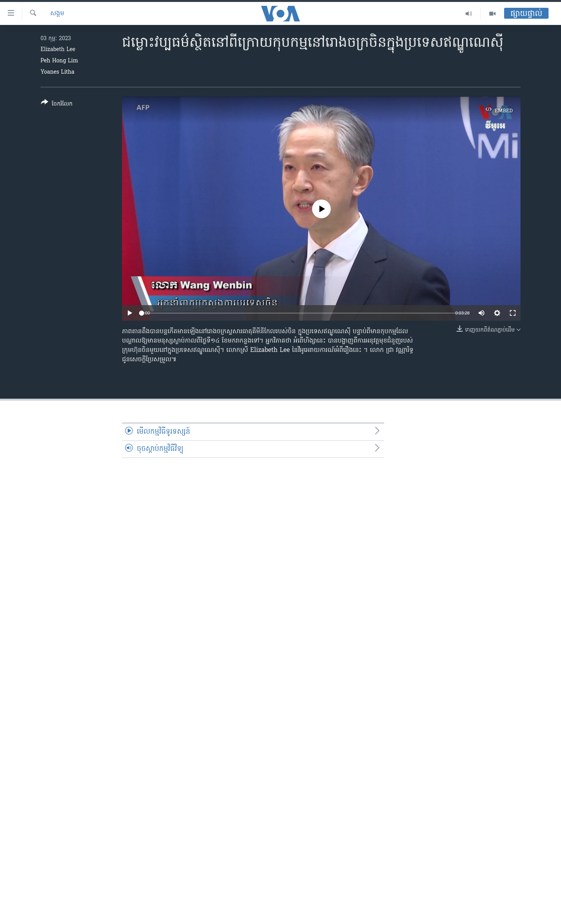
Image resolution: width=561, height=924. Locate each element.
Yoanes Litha (57, 72)
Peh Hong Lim (59, 61)
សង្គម (57, 14)
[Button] (57, 105)
